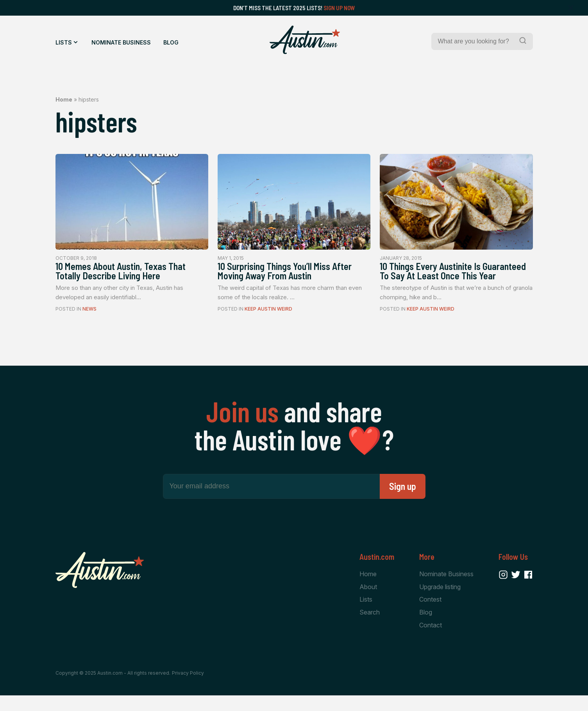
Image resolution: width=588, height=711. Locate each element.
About (368, 601)
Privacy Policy (188, 688)
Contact (431, 640)
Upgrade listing (440, 601)
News (89, 312)
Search (370, 627)
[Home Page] (305, 40)
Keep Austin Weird (268, 312)
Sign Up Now (339, 8)
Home (64, 99)
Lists (64, 42)
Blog (171, 42)
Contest (430, 614)
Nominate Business (121, 42)
